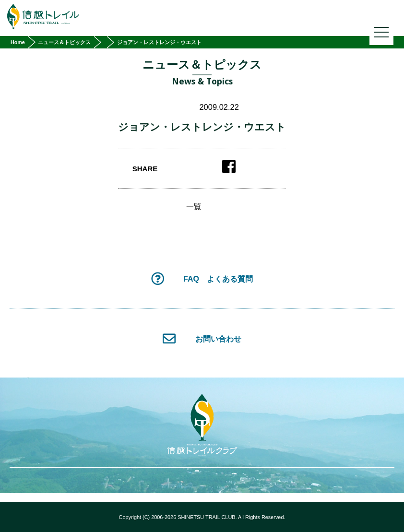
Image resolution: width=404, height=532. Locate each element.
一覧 (194, 207)
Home (18, 42)
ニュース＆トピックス (64, 42)
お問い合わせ (202, 338)
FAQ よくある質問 (202, 278)
